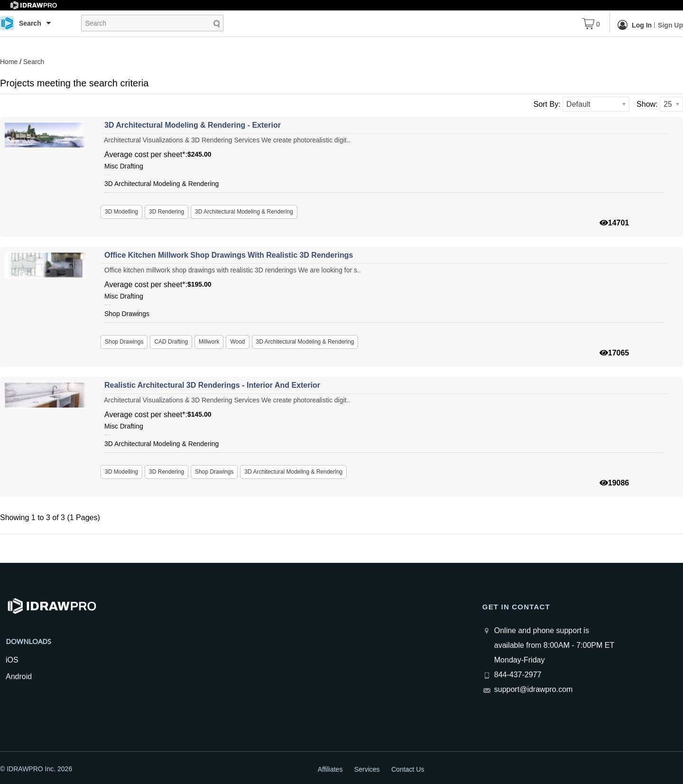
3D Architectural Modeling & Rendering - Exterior (193, 125)
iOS (12, 660)
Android (19, 677)
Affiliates (330, 769)
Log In (635, 24)
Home (9, 62)
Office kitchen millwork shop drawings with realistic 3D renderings (229, 255)
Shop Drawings (124, 342)
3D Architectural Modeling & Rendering (244, 212)
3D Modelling (121, 212)
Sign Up (670, 25)
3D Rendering (166, 212)
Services (367, 769)
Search (34, 62)
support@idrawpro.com (534, 689)
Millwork (209, 342)
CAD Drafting (171, 342)
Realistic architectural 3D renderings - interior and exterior (212, 385)
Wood (237, 342)
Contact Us (408, 769)
